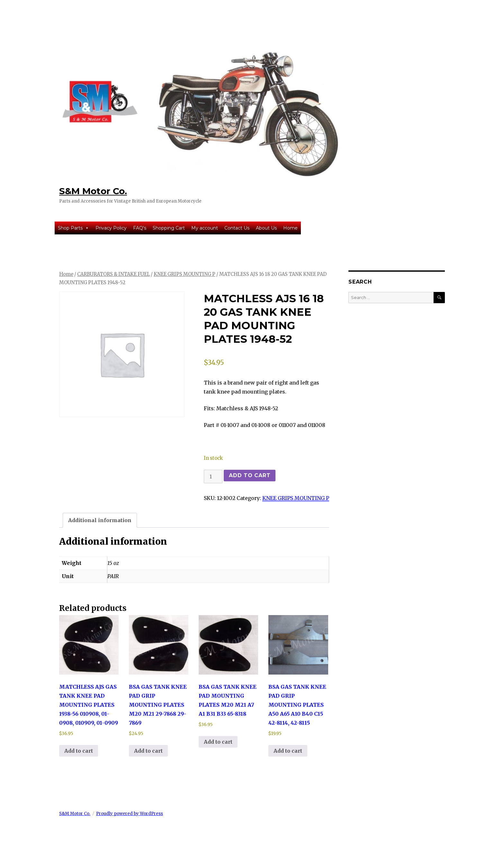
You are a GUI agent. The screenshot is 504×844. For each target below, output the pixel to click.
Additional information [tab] (100, 520)
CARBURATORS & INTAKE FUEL (113, 274)
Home (290, 228)
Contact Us (237, 228)
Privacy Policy (111, 228)
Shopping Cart (169, 228)
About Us (266, 228)
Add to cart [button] (79, 751)
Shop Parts (73, 228)
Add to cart (250, 475)
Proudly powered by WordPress (130, 814)
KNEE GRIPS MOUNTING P (184, 274)
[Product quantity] (213, 476)
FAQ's (140, 228)
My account (205, 228)
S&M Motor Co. (93, 191)
